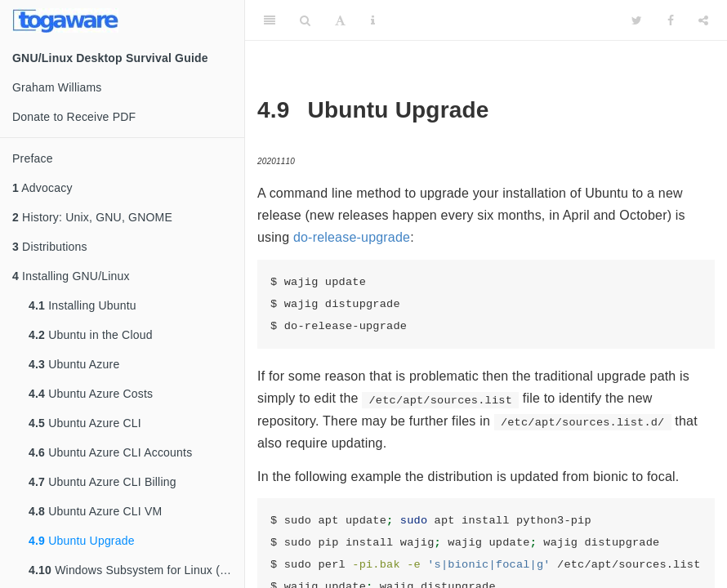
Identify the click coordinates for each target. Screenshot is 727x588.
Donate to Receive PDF (74, 117)
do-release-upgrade (352, 237)
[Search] (305, 20)
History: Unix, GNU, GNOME (92, 217)
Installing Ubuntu (83, 305)
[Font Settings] (340, 20)
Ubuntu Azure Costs (91, 394)
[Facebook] (671, 20)
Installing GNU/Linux (71, 276)
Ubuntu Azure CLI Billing (103, 482)
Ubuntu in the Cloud (91, 335)
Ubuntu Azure (74, 364)
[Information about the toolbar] (373, 20)
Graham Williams (57, 87)
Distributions (50, 247)
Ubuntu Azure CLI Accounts (110, 452)
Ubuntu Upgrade (82, 541)
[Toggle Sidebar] (270, 20)
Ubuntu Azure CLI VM (95, 511)
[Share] (703, 20)
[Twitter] (637, 20)
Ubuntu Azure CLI (85, 423)
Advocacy (42, 188)
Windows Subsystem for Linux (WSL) (136, 570)
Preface (33, 158)
